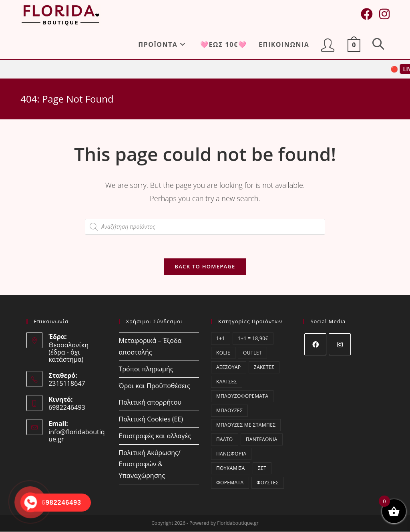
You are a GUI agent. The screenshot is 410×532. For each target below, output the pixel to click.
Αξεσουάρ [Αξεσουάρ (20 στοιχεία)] (229, 368)
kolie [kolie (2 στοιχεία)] (223, 353)
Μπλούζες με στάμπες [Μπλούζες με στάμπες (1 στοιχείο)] (246, 425)
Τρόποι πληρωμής (146, 369)
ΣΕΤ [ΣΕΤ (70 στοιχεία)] (262, 469)
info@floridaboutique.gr (76, 436)
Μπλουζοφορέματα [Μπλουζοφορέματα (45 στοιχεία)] (242, 396)
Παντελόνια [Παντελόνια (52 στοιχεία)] (262, 440)
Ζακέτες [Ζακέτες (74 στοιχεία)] (264, 368)
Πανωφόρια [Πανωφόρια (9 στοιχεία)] (231, 454)
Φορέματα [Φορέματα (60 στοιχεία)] (230, 483)
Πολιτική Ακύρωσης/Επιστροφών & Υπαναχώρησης (150, 465)
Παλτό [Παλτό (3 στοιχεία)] (225, 440)
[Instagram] (340, 345)
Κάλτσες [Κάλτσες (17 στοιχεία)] (227, 382)
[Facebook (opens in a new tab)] (367, 14)
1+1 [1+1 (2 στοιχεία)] (221, 339)
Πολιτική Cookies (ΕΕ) (151, 419)
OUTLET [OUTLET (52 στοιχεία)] (252, 353)
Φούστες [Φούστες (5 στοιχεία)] (268, 483)
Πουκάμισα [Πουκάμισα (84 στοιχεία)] (231, 469)
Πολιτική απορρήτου (150, 403)
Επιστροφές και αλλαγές (155, 436)
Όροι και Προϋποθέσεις (155, 386)
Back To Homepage (205, 267)
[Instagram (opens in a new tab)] (384, 14)
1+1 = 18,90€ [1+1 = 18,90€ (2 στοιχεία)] (253, 339)
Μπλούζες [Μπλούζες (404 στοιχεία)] (229, 411)
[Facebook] (315, 345)
